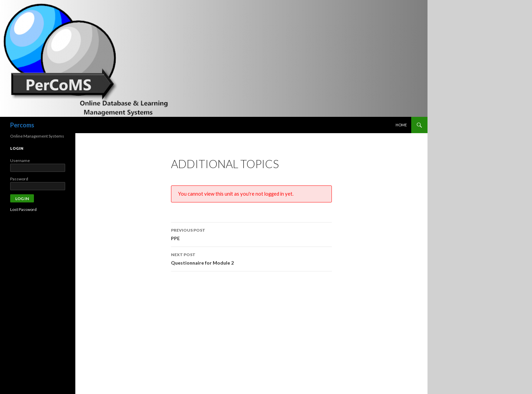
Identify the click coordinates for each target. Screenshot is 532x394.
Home (401, 125)
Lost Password (23, 209)
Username (20, 160)
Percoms (22, 125)
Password (19, 179)
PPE (251, 234)
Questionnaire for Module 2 (251, 258)
